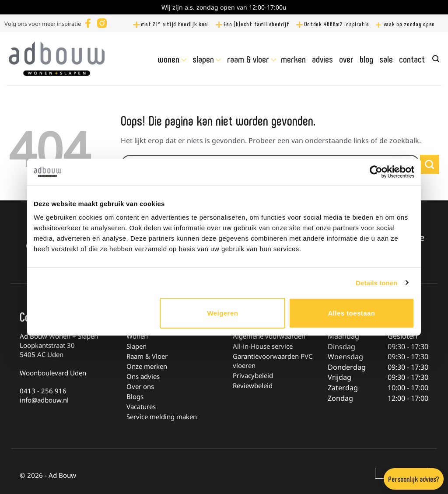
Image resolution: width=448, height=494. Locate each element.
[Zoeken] (436, 59)
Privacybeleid (253, 375)
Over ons (140, 386)
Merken (293, 59)
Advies (322, 59)
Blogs (135, 396)
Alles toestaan (351, 313)
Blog (366, 59)
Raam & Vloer (248, 59)
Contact (412, 59)
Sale (386, 59)
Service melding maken (162, 417)
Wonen (168, 59)
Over (346, 59)
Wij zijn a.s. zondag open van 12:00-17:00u (224, 7)
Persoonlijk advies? (414, 479)
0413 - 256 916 (43, 391)
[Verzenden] (430, 165)
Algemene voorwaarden (269, 336)
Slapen (203, 59)
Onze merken (147, 366)
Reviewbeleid (253, 385)
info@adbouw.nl (44, 400)
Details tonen (376, 282)
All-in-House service (263, 346)
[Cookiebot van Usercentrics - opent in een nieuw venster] (376, 172)
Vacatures (141, 406)
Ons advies (143, 376)
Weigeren (222, 313)
